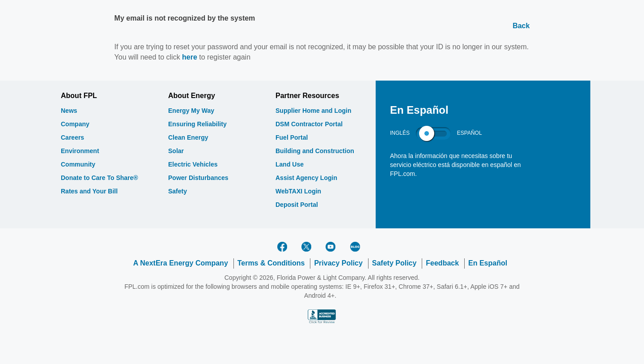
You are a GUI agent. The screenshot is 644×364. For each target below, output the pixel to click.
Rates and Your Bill (89, 191)
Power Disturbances (198, 178)
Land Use (290, 164)
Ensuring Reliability (197, 124)
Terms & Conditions (271, 263)
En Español (488, 263)
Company (75, 124)
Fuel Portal (292, 137)
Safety (178, 191)
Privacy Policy (338, 263)
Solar (176, 151)
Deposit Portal (297, 205)
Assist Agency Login (306, 178)
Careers (72, 137)
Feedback (442, 263)
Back (521, 26)
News (69, 111)
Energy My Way (191, 111)
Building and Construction (315, 151)
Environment (80, 151)
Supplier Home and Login (314, 111)
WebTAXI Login (298, 191)
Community (78, 164)
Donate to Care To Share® (100, 178)
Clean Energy (188, 137)
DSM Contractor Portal (309, 124)
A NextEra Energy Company (181, 263)
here (190, 57)
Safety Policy (394, 263)
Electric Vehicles (193, 164)
